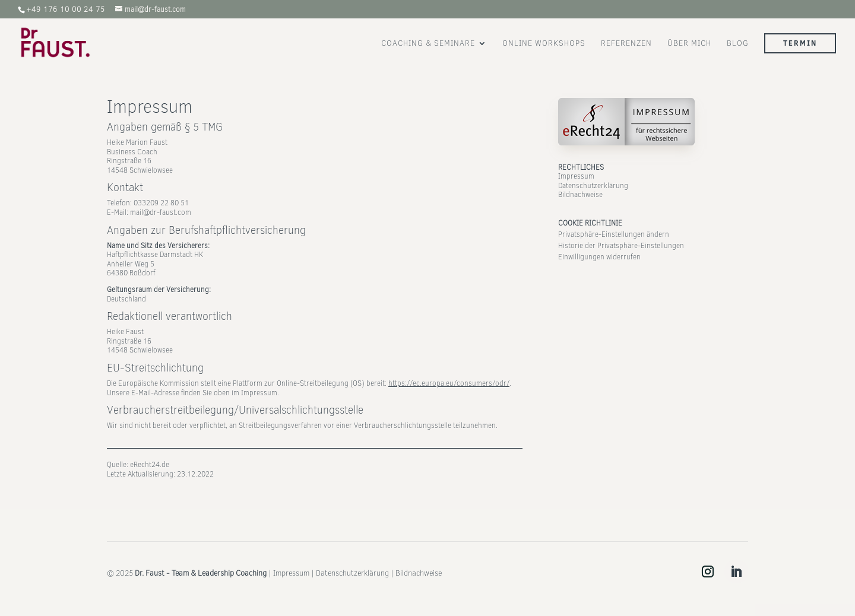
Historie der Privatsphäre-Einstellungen (621, 246)
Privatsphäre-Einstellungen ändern (614, 234)
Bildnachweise (580, 195)
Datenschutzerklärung (593, 186)
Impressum (576, 176)
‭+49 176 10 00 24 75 (66, 9)
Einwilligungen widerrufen (599, 257)
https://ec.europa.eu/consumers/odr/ (449, 383)
